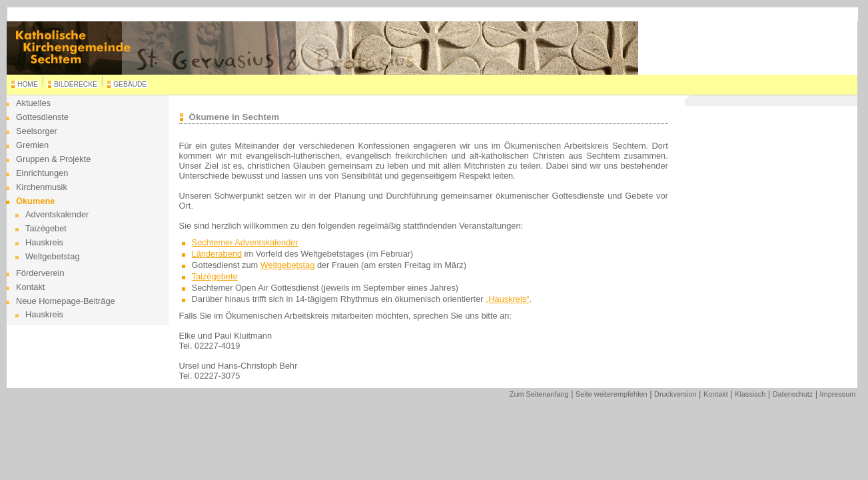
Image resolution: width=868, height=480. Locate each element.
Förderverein (40, 273)
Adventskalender (57, 214)
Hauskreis (44, 242)
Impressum (838, 394)
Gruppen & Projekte (53, 159)
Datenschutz (793, 394)
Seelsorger (37, 131)
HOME (28, 84)
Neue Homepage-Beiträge (66, 301)
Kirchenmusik (42, 187)
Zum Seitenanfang (539, 394)
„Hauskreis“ (507, 299)
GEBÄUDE (130, 84)
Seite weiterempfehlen (612, 394)
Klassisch (750, 394)
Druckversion (675, 394)
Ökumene (35, 201)
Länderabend (217, 254)
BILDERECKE (76, 84)
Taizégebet (46, 228)
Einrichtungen (42, 173)
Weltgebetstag (53, 256)
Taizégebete (215, 276)
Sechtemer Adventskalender (245, 242)
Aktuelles (33, 103)
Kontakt (30, 287)
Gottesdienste (42, 117)
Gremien (32, 145)
